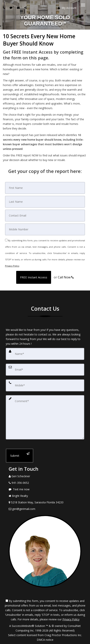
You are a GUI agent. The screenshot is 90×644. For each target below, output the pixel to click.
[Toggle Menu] (83, 5)
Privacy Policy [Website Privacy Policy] (12, 266)
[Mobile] (45, 229)
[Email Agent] (45, 509)
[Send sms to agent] (11, 8)
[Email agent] (19, 8)
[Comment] (45, 417)
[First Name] (45, 188)
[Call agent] (4, 8)
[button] (34, 277)
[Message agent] (45, 489)
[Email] (45, 216)
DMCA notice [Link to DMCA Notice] (45, 640)
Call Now (66, 277)
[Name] (45, 354)
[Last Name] (45, 202)
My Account (67, 8)
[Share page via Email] (26, 8)
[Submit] (20, 456)
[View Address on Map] (45, 502)
